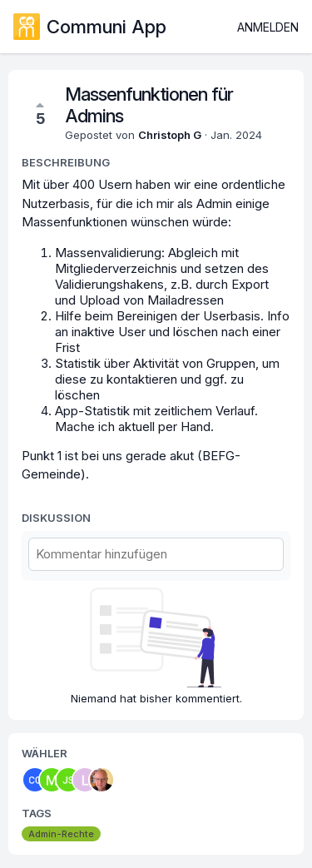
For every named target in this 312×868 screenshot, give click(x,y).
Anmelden (268, 27)
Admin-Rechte (61, 834)
